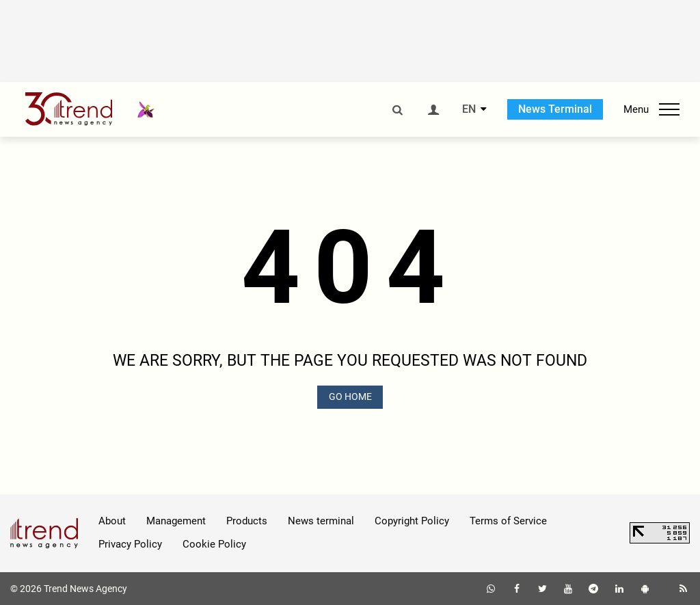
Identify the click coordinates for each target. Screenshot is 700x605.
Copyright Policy (412, 521)
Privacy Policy (130, 544)
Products (247, 521)
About (112, 521)
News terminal (321, 521)
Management (176, 521)
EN (469, 109)
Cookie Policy (214, 544)
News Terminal (555, 109)
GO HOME (350, 396)
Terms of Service (508, 521)
